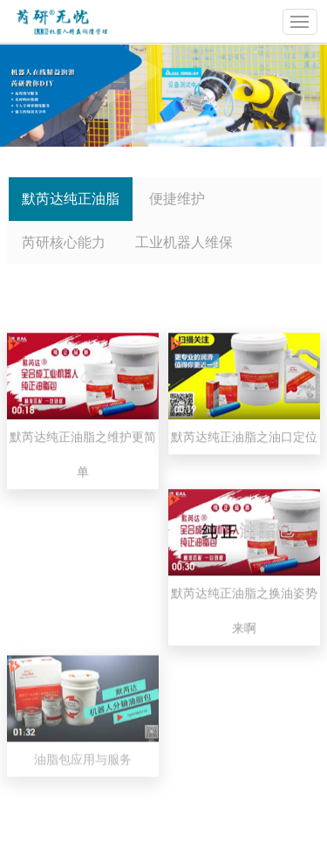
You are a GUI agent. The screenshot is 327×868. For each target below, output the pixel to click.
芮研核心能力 (64, 242)
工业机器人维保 (184, 242)
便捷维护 (177, 199)
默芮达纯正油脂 (71, 199)
